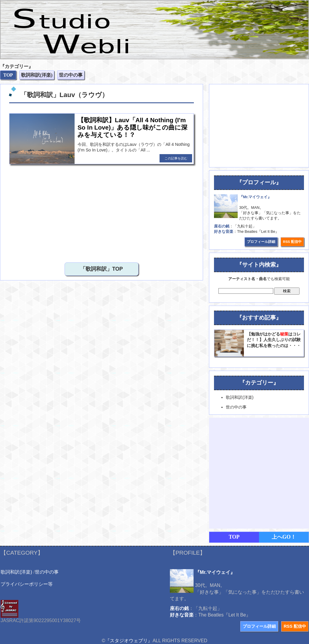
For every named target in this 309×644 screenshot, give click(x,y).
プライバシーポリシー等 (27, 584)
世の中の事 (47, 572)
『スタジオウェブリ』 (129, 641)
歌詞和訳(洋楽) (16, 572)
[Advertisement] (55, 212)
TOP (234, 537)
